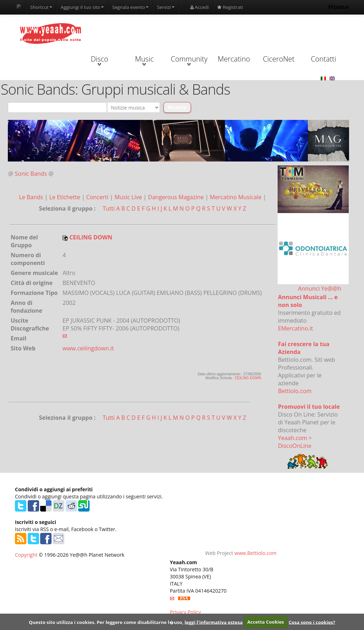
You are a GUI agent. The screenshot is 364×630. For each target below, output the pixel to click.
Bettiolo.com (295, 391)
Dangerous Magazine (176, 197)
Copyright (26, 555)
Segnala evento (130, 7)
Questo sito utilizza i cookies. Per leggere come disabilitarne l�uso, (106, 622)
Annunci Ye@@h (320, 288)
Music (144, 60)
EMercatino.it (295, 328)
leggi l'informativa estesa (213, 622)
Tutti (109, 208)
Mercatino (234, 59)
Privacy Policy (185, 612)
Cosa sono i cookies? (312, 622)
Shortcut (41, 7)
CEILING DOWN (248, 378)
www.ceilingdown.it (88, 348)
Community (189, 60)
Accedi (200, 7)
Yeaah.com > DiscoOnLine (295, 442)
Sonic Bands (31, 174)
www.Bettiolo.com (255, 553)
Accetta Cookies (266, 622)
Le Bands (32, 197)
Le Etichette (65, 197)
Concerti (98, 197)
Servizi (166, 7)
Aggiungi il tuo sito (82, 7)
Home (339, 7)
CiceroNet (279, 59)
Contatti (323, 59)
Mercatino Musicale (236, 197)
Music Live (129, 197)
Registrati (230, 7)
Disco (99, 60)
